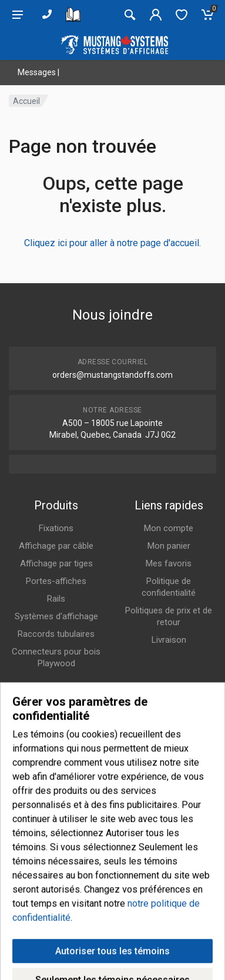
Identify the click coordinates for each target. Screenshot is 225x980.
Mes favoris (169, 563)
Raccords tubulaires (56, 634)
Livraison (169, 640)
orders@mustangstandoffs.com (113, 375)
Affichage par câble (56, 546)
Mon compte (169, 528)
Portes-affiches (56, 581)
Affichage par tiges (56, 563)
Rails (56, 599)
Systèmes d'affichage (56, 616)
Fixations (56, 528)
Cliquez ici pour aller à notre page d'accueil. (113, 243)
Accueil (26, 101)
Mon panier (169, 546)
